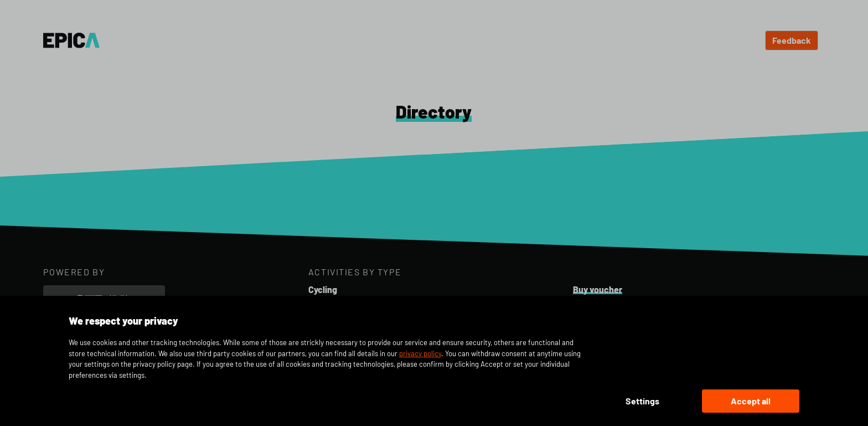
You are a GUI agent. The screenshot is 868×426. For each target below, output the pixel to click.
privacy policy (420, 353)
